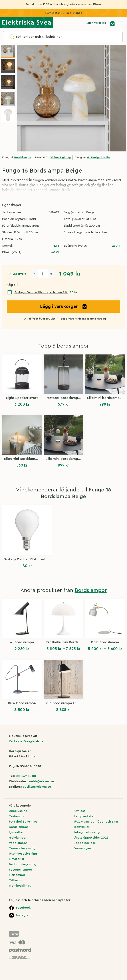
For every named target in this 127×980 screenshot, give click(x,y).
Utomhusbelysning (23, 854)
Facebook (23, 908)
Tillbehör (16, 880)
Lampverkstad (85, 816)
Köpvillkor (82, 827)
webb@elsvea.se (41, 781)
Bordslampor (23, 157)
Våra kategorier (20, 806)
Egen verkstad (96, 23)
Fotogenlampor (20, 870)
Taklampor (17, 816)
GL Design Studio (98, 157)
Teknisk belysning (22, 848)
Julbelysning (18, 811)
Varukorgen (83, 848)
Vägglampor (18, 843)
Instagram (24, 915)
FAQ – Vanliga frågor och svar (96, 822)
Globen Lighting (60, 157)
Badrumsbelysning (23, 864)
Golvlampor (18, 838)
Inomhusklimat (20, 886)
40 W (55, 252)
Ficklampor (17, 875)
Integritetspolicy (87, 832)
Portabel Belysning (23, 822)
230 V (116, 246)
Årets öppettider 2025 (91, 838)
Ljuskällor (16, 832)
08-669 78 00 (26, 776)
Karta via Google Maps (26, 741)
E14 (57, 246)
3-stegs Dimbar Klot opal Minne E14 (41, 292)
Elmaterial (16, 859)
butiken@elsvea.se (37, 787)
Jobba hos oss (85, 843)
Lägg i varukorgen (64, 306)
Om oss (80, 811)
